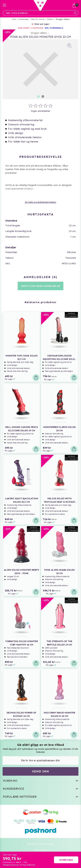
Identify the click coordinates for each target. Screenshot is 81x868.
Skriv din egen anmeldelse (41, 286)
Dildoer (50, 19)
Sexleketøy (24, 19)
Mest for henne (38, 19)
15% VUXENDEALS (54, 28)
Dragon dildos (63, 19)
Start (14, 19)
